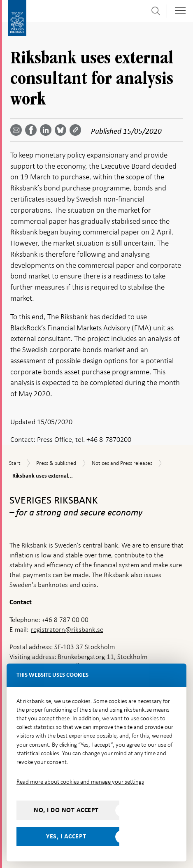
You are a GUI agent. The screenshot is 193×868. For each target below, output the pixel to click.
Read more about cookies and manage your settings (80, 782)
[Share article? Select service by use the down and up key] (47, 130)
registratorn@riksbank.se (67, 630)
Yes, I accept (66, 836)
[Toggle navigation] (180, 10)
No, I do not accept (66, 810)
